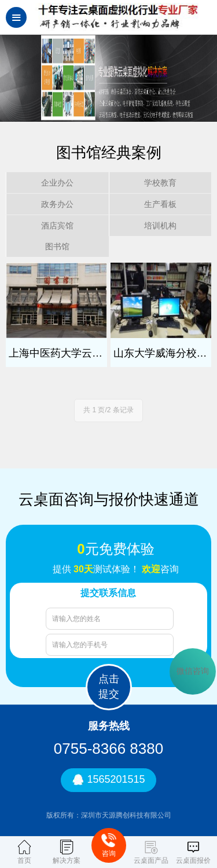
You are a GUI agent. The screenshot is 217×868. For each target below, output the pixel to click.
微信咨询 (193, 671)
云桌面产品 (151, 852)
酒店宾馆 (57, 226)
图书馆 (57, 246)
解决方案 (67, 852)
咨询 (109, 845)
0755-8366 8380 (108, 749)
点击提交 (109, 687)
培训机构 (160, 226)
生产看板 (160, 204)
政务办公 (57, 204)
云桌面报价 (193, 852)
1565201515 (108, 780)
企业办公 (57, 183)
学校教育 (160, 183)
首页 (24, 852)
